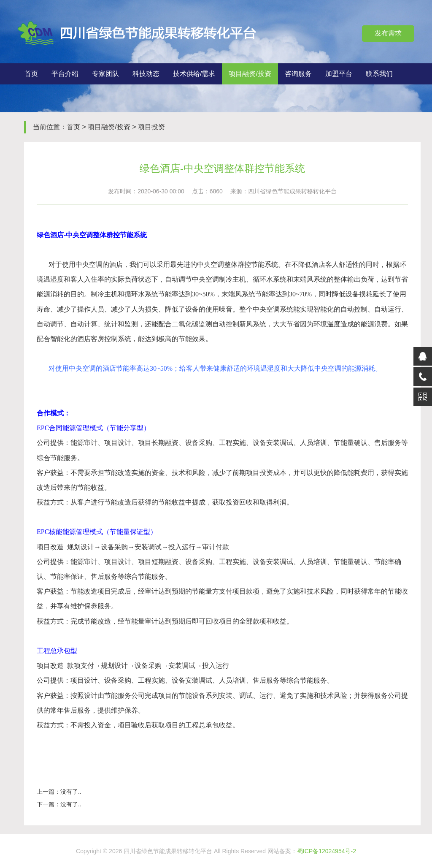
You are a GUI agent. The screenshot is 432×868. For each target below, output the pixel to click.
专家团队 (105, 74)
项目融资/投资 (250, 74)
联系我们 (379, 74)
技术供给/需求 (194, 74)
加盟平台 (339, 74)
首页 (31, 74)
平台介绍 (65, 74)
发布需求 (388, 33)
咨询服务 (298, 74)
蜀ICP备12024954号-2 (327, 851)
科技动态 (146, 74)
